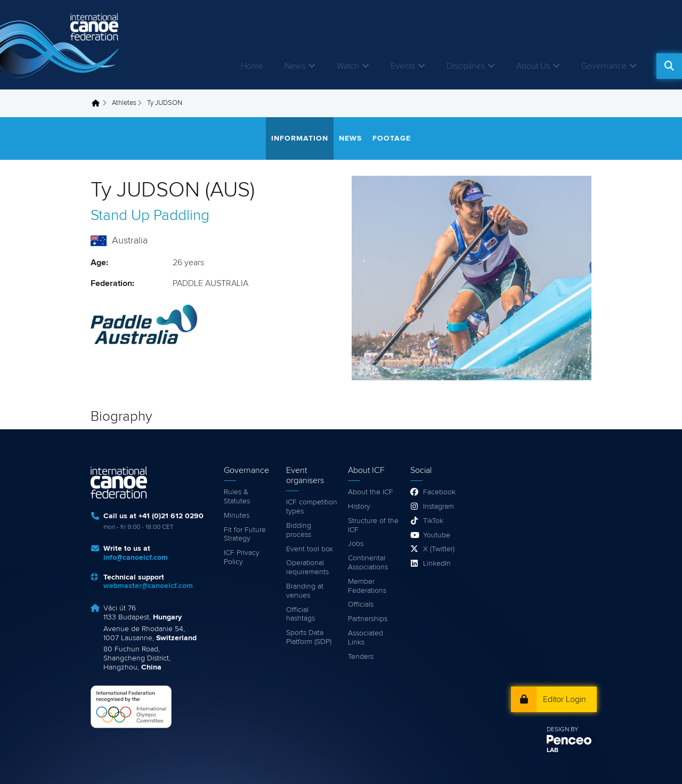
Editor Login (565, 699)
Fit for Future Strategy (245, 534)
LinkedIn (437, 563)
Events (403, 66)
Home (252, 66)
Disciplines (466, 66)
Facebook (439, 492)
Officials (361, 605)
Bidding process (299, 530)
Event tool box (310, 549)
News (295, 66)
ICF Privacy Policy (242, 557)
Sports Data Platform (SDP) (309, 637)
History (359, 507)
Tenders (361, 657)
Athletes (124, 103)
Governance (604, 66)
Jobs (356, 544)
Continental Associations (368, 563)
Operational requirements (307, 567)
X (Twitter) (439, 549)
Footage (392, 138)
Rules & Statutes (237, 497)
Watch (348, 66)
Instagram (439, 507)
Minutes (237, 516)
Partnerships (368, 619)
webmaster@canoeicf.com (148, 586)
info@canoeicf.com (136, 558)
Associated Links (366, 638)
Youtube (437, 535)
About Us (533, 66)
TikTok (433, 521)
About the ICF (371, 492)
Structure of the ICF (373, 525)
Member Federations (367, 586)
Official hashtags (301, 614)
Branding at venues (305, 591)
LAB (553, 750)
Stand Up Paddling (150, 216)
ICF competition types (312, 507)
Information (300, 138)
